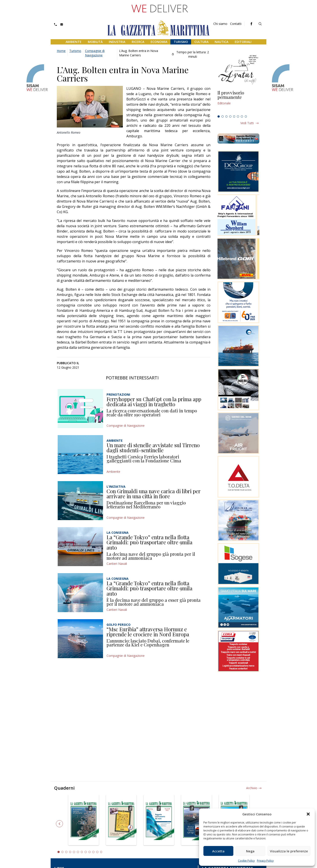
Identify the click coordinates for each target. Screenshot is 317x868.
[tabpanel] (238, 102)
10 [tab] (93, 852)
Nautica (221, 42)
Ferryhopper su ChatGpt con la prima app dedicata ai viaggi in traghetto (154, 402)
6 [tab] (238, 116)
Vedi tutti (247, 123)
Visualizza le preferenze (289, 851)
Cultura (201, 42)
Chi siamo (220, 24)
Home (61, 51)
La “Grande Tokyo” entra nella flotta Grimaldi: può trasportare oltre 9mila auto (149, 542)
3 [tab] (227, 116)
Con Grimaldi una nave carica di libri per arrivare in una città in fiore (154, 494)
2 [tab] (223, 116)
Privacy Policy (265, 861)
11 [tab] (97, 852)
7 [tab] (242, 116)
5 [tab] (234, 116)
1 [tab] (219, 116)
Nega (250, 851)
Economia (159, 42)
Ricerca (138, 42)
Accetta (218, 851)
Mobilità (95, 42)
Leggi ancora (238, 102)
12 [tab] (101, 852)
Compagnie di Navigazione (95, 53)
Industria (117, 42)
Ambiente (74, 42)
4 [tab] (230, 116)
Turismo (181, 42)
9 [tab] (90, 852)
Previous (59, 824)
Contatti (236, 24)
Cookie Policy (246, 861)
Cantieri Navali (117, 564)
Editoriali (243, 42)
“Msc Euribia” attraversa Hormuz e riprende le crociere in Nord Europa (148, 632)
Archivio (252, 788)
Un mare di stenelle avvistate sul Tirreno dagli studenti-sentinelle (153, 448)
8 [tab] (246, 116)
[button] (308, 814)
